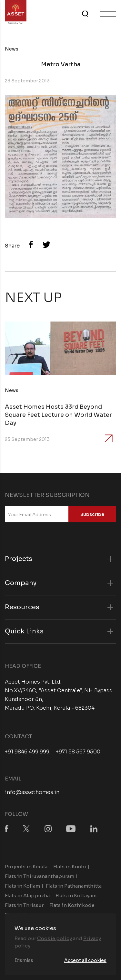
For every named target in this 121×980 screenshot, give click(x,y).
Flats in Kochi (70, 867)
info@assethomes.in (32, 792)
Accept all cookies (85, 960)
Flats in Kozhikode (72, 905)
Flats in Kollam (22, 886)
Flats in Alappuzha (27, 896)
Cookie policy (55, 938)
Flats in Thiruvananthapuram (40, 876)
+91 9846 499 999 (27, 752)
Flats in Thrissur (24, 905)
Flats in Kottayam (76, 896)
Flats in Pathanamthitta (74, 886)
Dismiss (24, 960)
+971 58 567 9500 (78, 752)
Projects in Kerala (26, 867)
